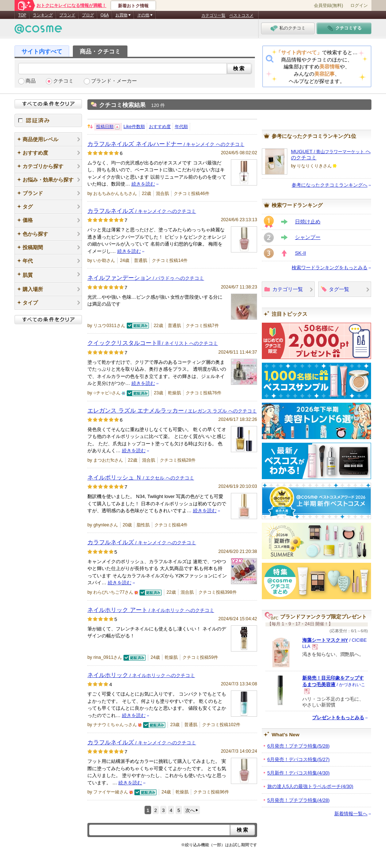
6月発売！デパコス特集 (298, 759)
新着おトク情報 (133, 6)
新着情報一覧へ (351, 814)
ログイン (359, 5)
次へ (190, 810)
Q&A (105, 15)
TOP (22, 15)
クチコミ (63, 81)
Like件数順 (134, 127)
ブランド (67, 15)
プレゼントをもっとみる (338, 718)
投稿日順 (105, 127)
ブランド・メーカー (114, 81)
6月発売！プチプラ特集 (298, 746)
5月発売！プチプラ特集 (298, 800)
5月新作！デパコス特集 (298, 773)
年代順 (181, 127)
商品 (31, 81)
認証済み (48, 120)
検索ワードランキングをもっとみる (330, 268)
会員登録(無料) (328, 5)
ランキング (43, 15)
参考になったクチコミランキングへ (330, 185)
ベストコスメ (241, 15)
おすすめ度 (160, 127)
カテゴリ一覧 (213, 15)
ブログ (88, 15)
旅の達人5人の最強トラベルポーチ (310, 786)
